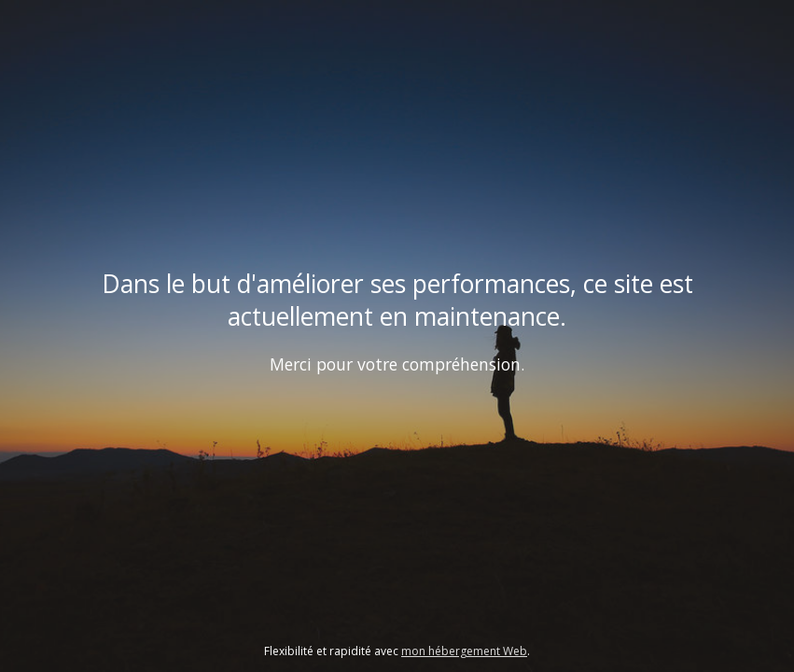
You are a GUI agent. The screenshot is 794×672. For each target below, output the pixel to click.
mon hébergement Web (464, 651)
